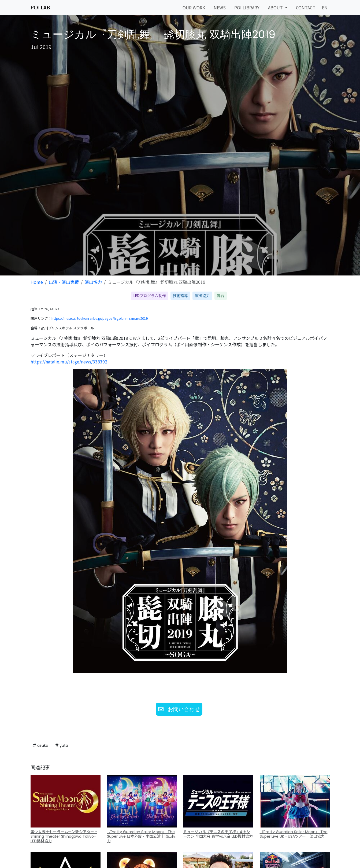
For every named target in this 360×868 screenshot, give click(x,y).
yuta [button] (62, 745)
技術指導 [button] (180, 296)
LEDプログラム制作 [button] (150, 296)
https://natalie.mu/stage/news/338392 (69, 362)
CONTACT (306, 8)
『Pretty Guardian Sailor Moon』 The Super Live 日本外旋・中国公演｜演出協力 (141, 836)
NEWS (220, 8)
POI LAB (40, 8)
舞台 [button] (221, 296)
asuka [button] (41, 745)
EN (325, 8)
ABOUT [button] (276, 8)
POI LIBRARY (247, 8)
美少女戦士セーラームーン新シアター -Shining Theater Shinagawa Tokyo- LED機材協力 (64, 836)
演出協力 (93, 282)
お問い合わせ (179, 709)
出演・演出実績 (64, 282)
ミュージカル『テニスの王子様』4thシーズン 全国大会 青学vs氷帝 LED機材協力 (218, 834)
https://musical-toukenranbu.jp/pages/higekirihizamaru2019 (100, 318)
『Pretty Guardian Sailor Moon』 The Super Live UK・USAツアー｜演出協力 (294, 834)
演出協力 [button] (202, 296)
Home (37, 282)
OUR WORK (194, 8)
